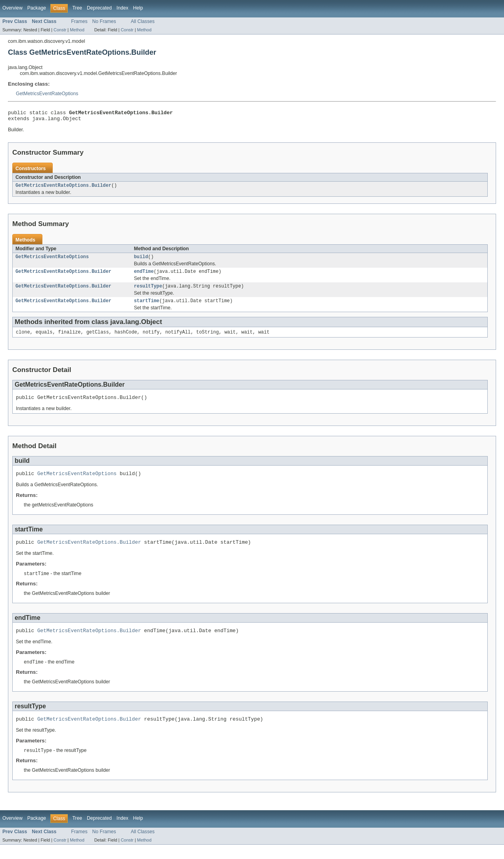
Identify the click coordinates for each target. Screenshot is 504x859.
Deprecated (99, 8)
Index (123, 8)
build (141, 261)
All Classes (143, 21)
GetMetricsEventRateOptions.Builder (63, 188)
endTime (144, 276)
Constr (60, 30)
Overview (12, 8)
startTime (147, 307)
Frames (79, 21)
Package (37, 8)
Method (77, 30)
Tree (77, 8)
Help (138, 8)
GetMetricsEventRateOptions (47, 94)
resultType (148, 291)
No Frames (104, 21)
